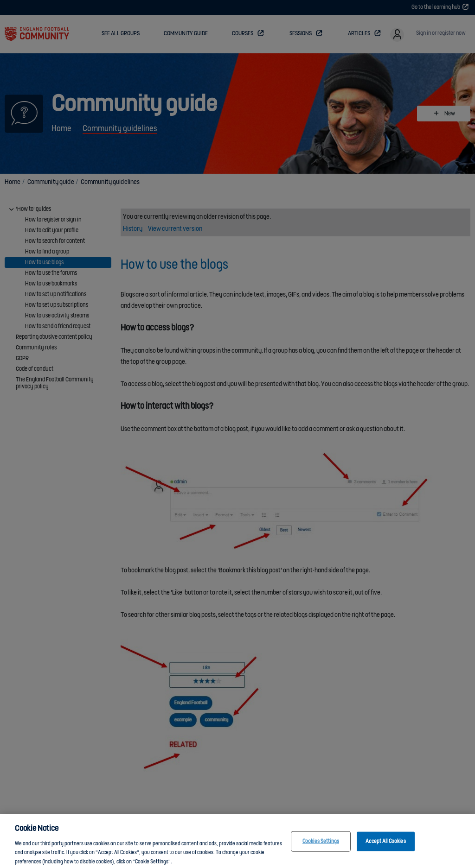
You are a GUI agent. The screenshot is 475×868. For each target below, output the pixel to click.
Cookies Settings (321, 848)
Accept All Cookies (385, 848)
